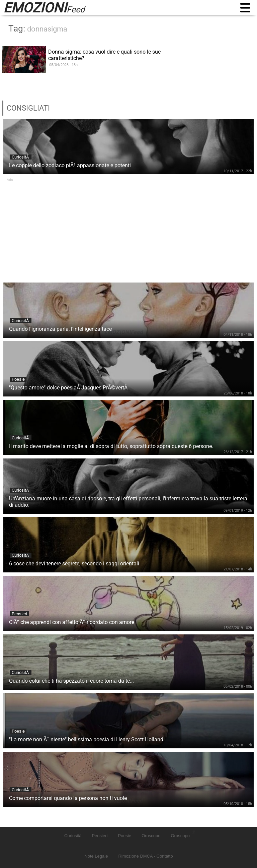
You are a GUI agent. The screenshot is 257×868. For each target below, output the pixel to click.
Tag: (38, 28)
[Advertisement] (128, 229)
